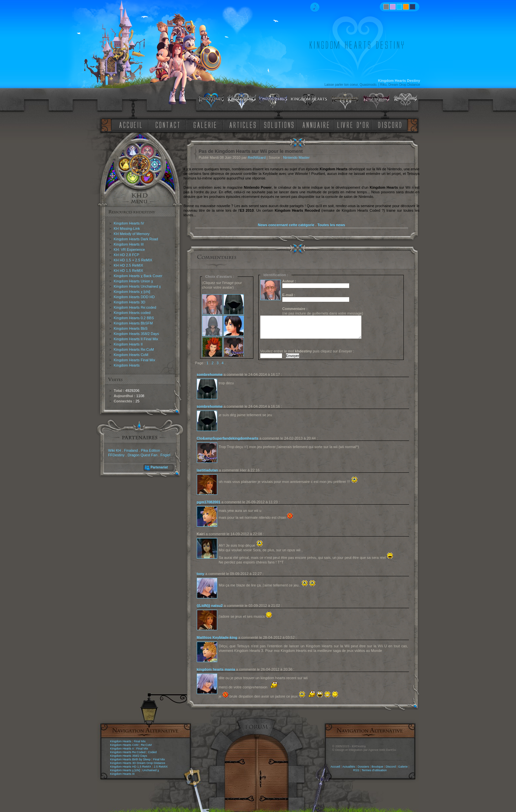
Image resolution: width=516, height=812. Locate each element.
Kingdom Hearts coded (132, 313)
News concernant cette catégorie (286, 225)
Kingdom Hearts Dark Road (136, 239)
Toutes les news (331, 225)
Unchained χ (151, 770)
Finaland (131, 450)
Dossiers (363, 767)
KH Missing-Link (127, 228)
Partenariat (159, 467)
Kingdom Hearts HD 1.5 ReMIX (131, 767)
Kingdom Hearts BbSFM (133, 323)
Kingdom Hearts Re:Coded (128, 752)
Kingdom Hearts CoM (131, 355)
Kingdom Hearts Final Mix (135, 360)
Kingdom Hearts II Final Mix (136, 339)
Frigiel (165, 455)
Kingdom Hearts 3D (130, 302)
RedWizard (257, 157)
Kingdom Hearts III (129, 244)
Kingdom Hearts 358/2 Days (137, 334)
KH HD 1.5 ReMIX (129, 271)
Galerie (403, 767)
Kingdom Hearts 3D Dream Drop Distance (138, 763)
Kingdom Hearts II (128, 344)
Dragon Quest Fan (143, 455)
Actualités (349, 767)
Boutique (377, 767)
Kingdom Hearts (127, 365)
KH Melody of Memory (132, 234)
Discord (391, 767)
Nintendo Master (296, 157)
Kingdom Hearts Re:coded (135, 307)
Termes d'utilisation (374, 770)
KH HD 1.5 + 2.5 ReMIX (133, 260)
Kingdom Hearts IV (129, 223)
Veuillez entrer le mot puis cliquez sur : (307, 351)
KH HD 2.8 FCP (127, 255)
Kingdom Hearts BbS (131, 328)
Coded (152, 752)
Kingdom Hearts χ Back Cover (138, 276)
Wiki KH (115, 450)
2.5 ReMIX (161, 767)
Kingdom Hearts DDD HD (134, 297)
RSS (356, 770)
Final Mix (140, 741)
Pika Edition (150, 450)
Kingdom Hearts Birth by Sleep (130, 759)
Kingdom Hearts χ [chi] (132, 292)
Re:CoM (146, 745)
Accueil (335, 767)
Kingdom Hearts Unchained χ (137, 286)
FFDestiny (116, 455)
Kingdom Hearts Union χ (134, 281)
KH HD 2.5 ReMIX (129, 265)
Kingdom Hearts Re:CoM (134, 349)
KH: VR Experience (129, 250)
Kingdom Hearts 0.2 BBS (134, 318)
